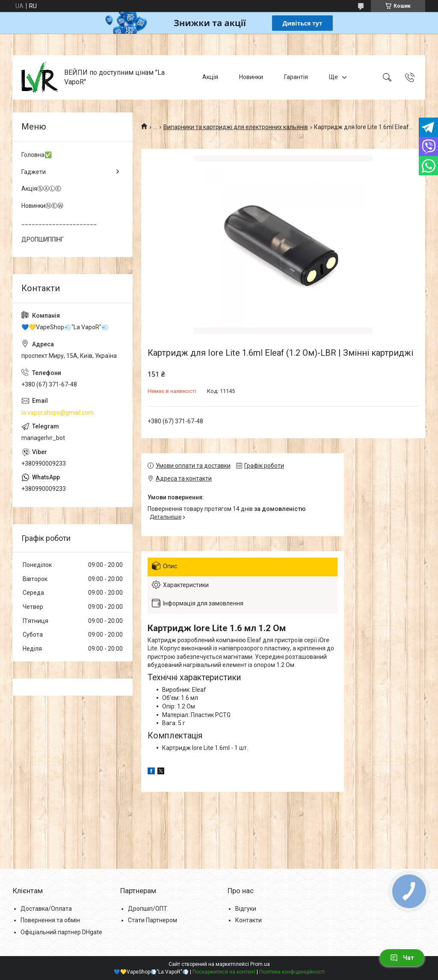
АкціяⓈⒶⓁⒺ (41, 189)
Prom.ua (260, 964)
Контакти (249, 920)
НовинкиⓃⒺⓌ (42, 206)
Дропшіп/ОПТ (148, 909)
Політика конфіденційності (292, 972)
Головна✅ (37, 155)
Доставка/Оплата (46, 909)
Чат (402, 958)
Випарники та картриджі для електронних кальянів (236, 127)
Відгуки (246, 909)
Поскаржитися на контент (224, 972)
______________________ (59, 222)
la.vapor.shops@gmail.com (58, 413)
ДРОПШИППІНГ (43, 239)
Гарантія (296, 77)
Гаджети (34, 172)
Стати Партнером (152, 920)
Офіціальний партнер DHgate (61, 932)
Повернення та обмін (50, 920)
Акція (210, 77)
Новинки (251, 77)
